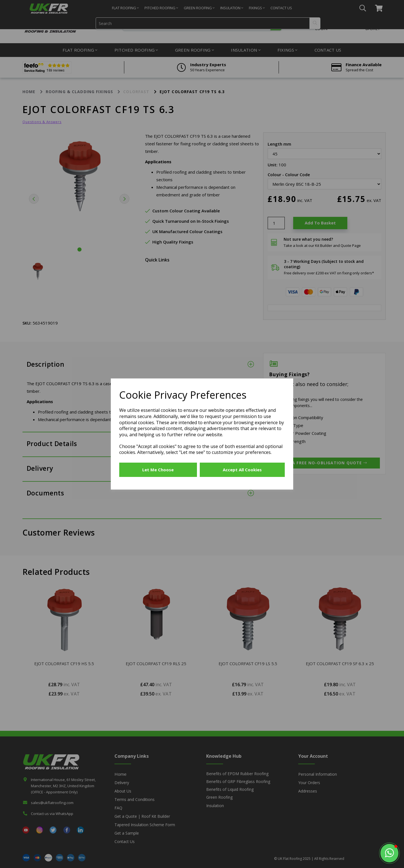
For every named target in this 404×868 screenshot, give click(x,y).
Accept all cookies (242, 470)
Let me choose (158, 470)
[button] (389, 853)
